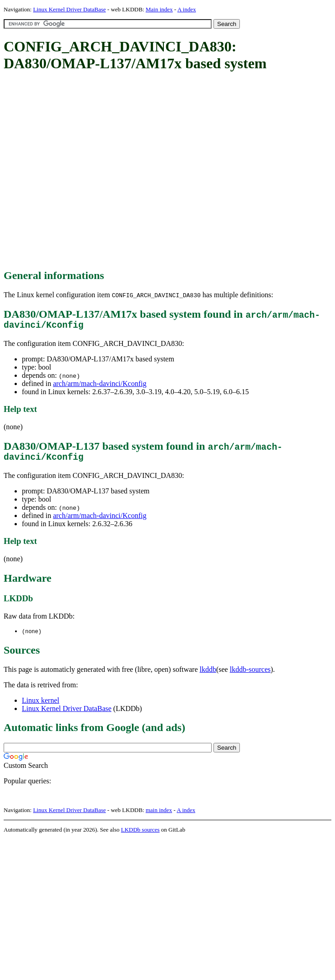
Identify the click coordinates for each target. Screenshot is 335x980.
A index (187, 9)
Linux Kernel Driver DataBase (70, 9)
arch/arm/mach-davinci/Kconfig (99, 386)
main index (159, 815)
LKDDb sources (140, 835)
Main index (159, 9)
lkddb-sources (250, 674)
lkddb (208, 674)
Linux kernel (41, 705)
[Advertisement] (89, 171)
